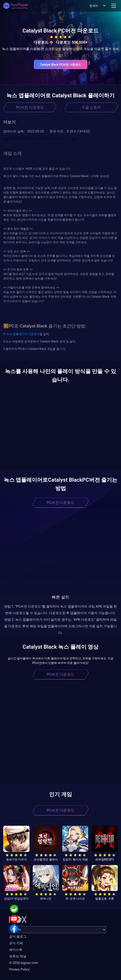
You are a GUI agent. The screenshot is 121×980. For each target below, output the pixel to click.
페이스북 (16, 950)
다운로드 (33, 334)
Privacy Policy (19, 969)
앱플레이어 (20, 334)
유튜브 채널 (18, 956)
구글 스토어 (91, 107)
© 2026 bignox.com (23, 963)
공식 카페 (16, 943)
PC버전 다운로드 (30, 107)
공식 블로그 (18, 937)
